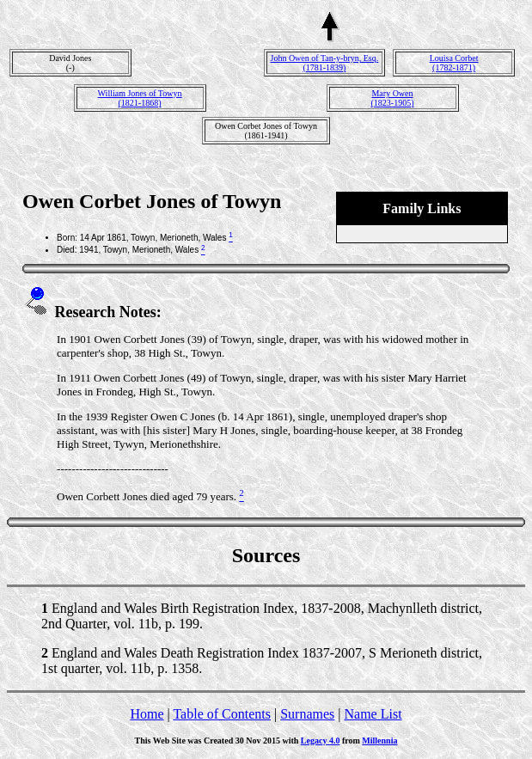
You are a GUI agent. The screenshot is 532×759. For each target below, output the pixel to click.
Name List (373, 714)
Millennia (379, 741)
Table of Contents (222, 714)
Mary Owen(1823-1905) (393, 98)
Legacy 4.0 (321, 741)
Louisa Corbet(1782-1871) (454, 63)
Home (147, 714)
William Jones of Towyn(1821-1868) (140, 98)
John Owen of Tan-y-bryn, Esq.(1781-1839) (325, 63)
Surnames (307, 714)
